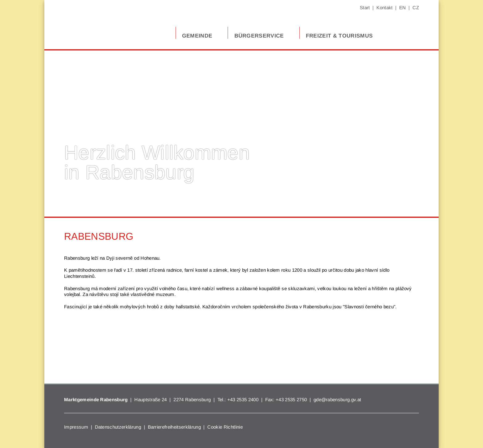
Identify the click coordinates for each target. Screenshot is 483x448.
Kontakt (384, 8)
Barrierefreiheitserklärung (174, 427)
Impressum (76, 427)
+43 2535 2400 (243, 400)
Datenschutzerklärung (118, 427)
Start (365, 8)
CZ (416, 8)
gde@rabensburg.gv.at (337, 400)
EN (403, 8)
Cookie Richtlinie (225, 427)
